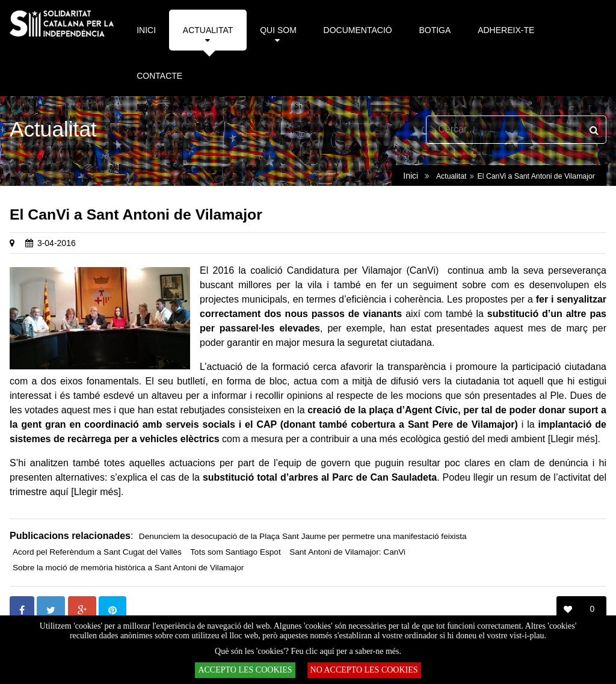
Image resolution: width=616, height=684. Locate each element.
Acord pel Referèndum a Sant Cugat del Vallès (97, 552)
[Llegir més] (573, 439)
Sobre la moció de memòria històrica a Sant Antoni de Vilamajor (128, 568)
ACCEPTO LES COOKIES (245, 670)
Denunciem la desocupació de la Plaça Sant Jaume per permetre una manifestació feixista (303, 536)
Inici (411, 176)
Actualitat (451, 176)
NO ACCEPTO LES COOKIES (364, 670)
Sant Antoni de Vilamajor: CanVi (347, 552)
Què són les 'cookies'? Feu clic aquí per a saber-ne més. (308, 651)
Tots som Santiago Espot (235, 552)
